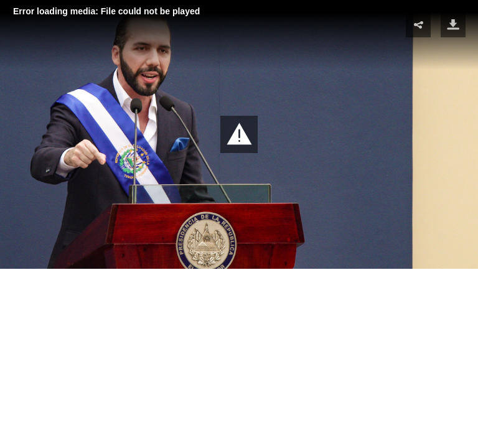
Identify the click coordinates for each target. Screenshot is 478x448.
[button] (239, 134)
